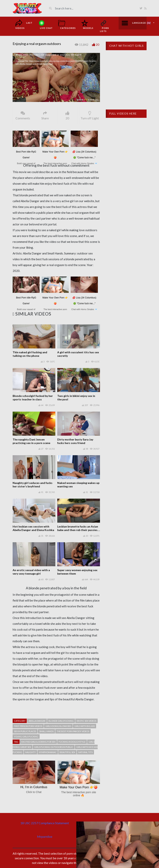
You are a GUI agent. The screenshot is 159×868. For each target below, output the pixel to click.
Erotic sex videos (86, 721)
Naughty (30, 752)
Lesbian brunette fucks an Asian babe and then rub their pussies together (78, 530)
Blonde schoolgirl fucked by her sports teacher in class (33, 398)
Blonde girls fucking (61, 721)
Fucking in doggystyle (72, 742)
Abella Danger (37, 721)
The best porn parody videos (73, 731)
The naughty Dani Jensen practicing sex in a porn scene (31, 441)
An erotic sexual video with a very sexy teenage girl (31, 572)
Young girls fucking (26, 737)
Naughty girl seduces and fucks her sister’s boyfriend (33, 485)
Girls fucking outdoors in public (54, 747)
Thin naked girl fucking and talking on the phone (30, 354)
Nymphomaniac (48, 752)
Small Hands (46, 731)
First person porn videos (28, 726)
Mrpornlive (45, 837)
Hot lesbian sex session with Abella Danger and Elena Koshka (33, 528)
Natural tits (85, 752)
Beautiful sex (67, 752)
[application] (56, 77)
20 (97, 44)
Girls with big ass (85, 726)
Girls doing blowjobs (58, 726)
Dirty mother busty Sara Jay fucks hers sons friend (75, 441)
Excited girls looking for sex (38, 742)
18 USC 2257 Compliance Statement (45, 823)
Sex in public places (25, 731)
